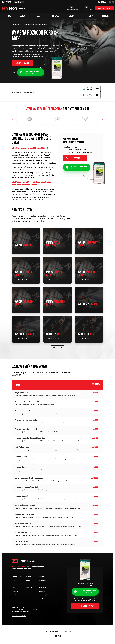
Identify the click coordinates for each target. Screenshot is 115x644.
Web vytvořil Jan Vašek (19, 616)
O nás (9, 16)
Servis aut (19, 2)
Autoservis (43, 581)
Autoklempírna (44, 595)
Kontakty (89, 16)
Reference (55, 16)
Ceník (39, 16)
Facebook (29, 588)
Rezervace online (105, 9)
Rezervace (72, 16)
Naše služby (17, 93)
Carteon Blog (103, 2)
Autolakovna (43, 585)
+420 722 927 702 (31, 72)
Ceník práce (29, 93)
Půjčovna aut (7, 2)
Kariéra (105, 16)
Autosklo (42, 592)
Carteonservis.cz (17, 25)
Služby (24, 16)
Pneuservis (43, 588)
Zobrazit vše (58, 349)
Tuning (41, 599)
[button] (103, 121)
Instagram (29, 585)
